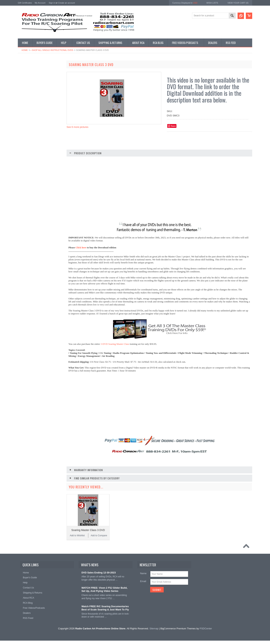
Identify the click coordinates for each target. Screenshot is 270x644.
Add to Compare (51, 280)
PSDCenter (206, 632)
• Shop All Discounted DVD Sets (36, 110)
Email (143, 585)
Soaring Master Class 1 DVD (40, 275)
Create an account (67, 3)
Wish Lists (212, 3)
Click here (81, 247)
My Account (40, 3)
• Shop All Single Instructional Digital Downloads (38, 89)
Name (143, 577)
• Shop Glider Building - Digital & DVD (39, 154)
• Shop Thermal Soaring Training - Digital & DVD (37, 127)
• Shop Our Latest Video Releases (37, 81)
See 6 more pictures (77, 127)
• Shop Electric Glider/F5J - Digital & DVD (38, 137)
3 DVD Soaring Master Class (115, 344)
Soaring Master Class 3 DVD (88, 530)
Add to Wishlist (29, 280)
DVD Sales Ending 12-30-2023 (99, 576)
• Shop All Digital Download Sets (36, 97)
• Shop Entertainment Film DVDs (36, 167)
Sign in (52, 3)
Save (173, 126)
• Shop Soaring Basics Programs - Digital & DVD (37, 118)
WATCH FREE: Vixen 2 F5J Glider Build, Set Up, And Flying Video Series (104, 593)
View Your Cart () (238, 3)
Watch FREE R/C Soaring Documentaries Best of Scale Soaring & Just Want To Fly (105, 611)
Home (25, 50)
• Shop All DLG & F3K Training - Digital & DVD (39, 146)
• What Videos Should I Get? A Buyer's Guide (39, 73)
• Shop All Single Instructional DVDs (52, 50)
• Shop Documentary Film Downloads (39, 161)
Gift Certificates (25, 3)
